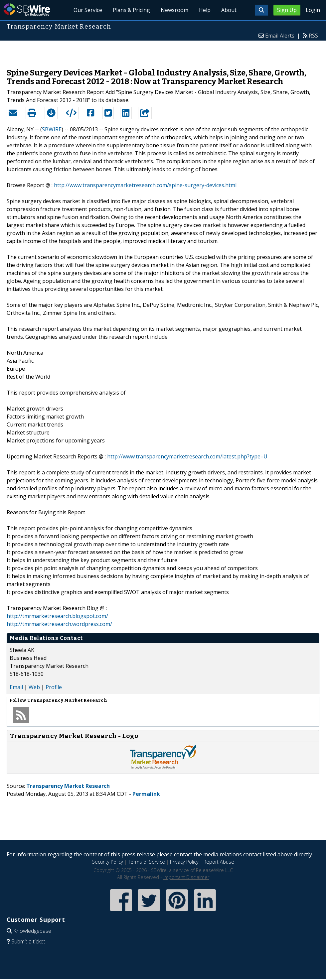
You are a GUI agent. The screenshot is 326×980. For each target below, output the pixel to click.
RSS (313, 36)
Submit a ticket (28, 941)
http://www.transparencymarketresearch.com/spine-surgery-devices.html (145, 185)
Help (205, 10)
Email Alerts (280, 36)
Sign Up (287, 10)
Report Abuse (219, 862)
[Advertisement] (163, 51)
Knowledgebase (32, 931)
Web (34, 687)
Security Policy (108, 862)
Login (313, 10)
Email (16, 687)
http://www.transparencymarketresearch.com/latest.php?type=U (187, 456)
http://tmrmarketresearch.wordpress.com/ (59, 624)
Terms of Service (147, 862)
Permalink (146, 794)
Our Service (88, 10)
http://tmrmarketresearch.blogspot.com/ (57, 616)
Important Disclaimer (186, 877)
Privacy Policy (184, 862)
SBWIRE (52, 129)
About (229, 10)
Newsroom (174, 10)
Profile (54, 687)
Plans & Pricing (131, 10)
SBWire (27, 10)
